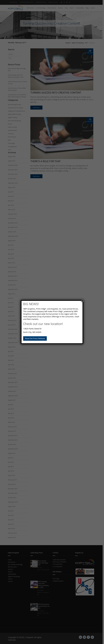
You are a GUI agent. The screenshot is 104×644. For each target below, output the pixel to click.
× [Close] (82, 301)
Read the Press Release (35, 338)
